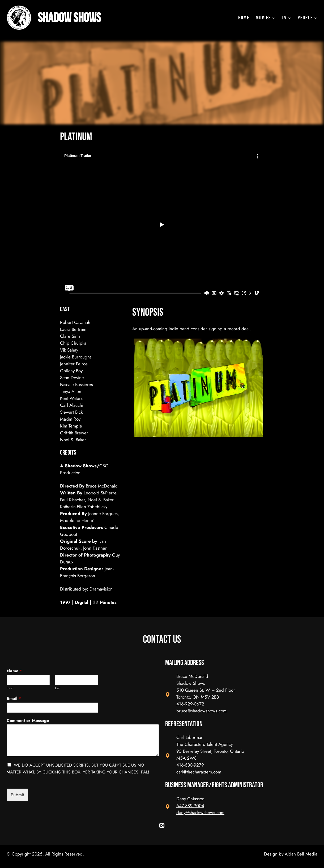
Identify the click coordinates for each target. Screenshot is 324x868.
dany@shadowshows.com (200, 813)
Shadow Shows (74, 18)
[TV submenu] (287, 18)
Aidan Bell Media (301, 854)
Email (14, 699)
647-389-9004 (190, 806)
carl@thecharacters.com (199, 772)
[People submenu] (308, 18)
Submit (17, 795)
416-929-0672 (190, 704)
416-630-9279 (190, 765)
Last (58, 688)
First (10, 688)
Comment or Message (28, 721)
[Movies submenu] (266, 18)
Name (14, 671)
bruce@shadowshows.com (201, 711)
